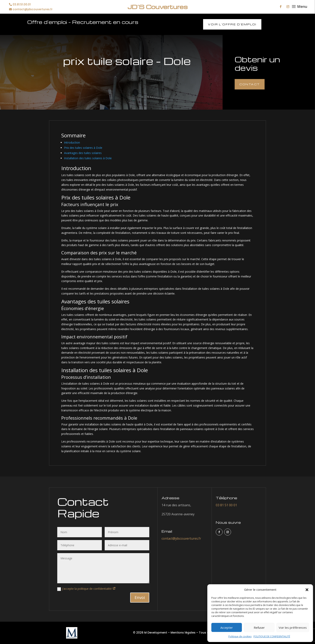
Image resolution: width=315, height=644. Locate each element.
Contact (250, 84)
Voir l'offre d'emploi (232, 24)
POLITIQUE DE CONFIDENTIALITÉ (272, 636)
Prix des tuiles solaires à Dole (83, 148)
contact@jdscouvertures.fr (33, 9)
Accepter (227, 628)
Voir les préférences (293, 628)
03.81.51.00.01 (22, 5)
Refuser (259, 628)
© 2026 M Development (150, 633)
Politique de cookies (240, 636)
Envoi (140, 597)
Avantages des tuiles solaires (83, 153)
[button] (307, 590)
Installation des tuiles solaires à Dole (88, 158)
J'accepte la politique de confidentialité (86, 589)
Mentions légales (183, 633)
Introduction (72, 142)
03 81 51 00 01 (226, 505)
